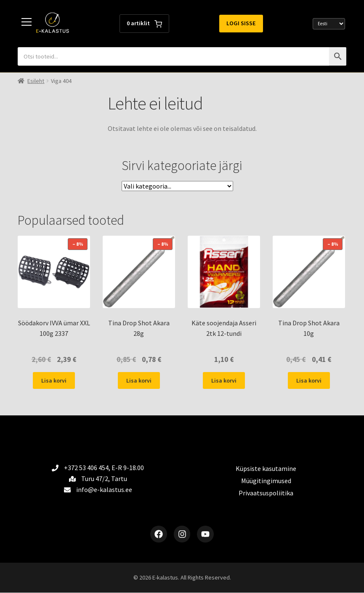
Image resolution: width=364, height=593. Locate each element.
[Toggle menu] (27, 24)
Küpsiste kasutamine (266, 468)
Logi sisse (241, 23)
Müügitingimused (266, 481)
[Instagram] (182, 534)
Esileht (36, 81)
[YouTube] (206, 534)
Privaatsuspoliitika (266, 493)
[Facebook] (159, 534)
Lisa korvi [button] (54, 380)
